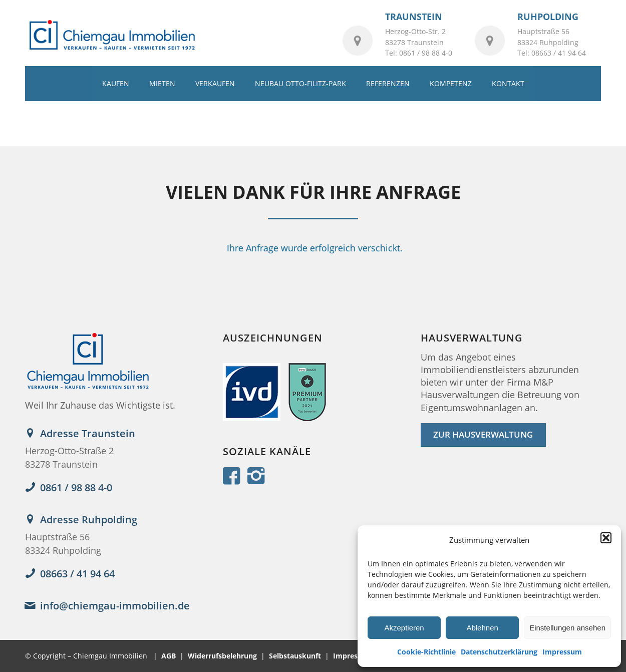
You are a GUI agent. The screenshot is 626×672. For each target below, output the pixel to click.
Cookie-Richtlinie (426, 652)
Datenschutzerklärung (499, 652)
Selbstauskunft (295, 656)
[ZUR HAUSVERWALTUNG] (483, 435)
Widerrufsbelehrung (222, 656)
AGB (169, 656)
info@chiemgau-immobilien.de (115, 606)
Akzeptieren (404, 628)
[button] (606, 538)
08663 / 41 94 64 (77, 574)
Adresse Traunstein (88, 433)
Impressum (562, 652)
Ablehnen (482, 628)
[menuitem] (116, 84)
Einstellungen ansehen (567, 628)
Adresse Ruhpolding (89, 520)
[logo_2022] (111, 36)
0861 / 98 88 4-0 (76, 487)
